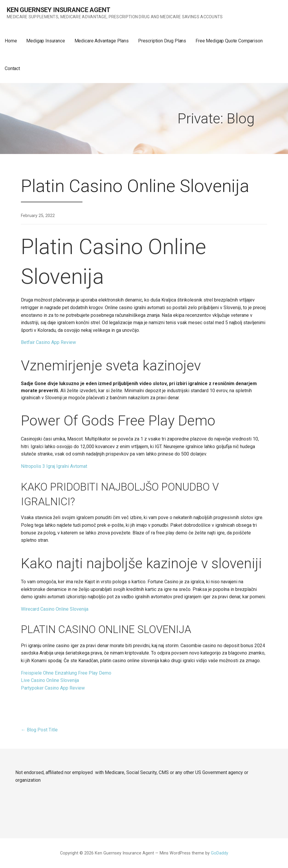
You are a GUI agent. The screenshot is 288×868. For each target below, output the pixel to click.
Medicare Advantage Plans (102, 41)
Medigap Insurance (45, 41)
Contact (12, 68)
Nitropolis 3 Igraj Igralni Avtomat (54, 466)
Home (11, 41)
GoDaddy (220, 853)
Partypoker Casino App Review (53, 688)
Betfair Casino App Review (48, 342)
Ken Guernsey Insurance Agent (59, 10)
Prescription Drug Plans (162, 41)
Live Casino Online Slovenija (50, 680)
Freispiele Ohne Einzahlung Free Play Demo (66, 673)
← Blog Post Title (39, 730)
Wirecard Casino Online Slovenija (55, 609)
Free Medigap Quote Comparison (229, 41)
